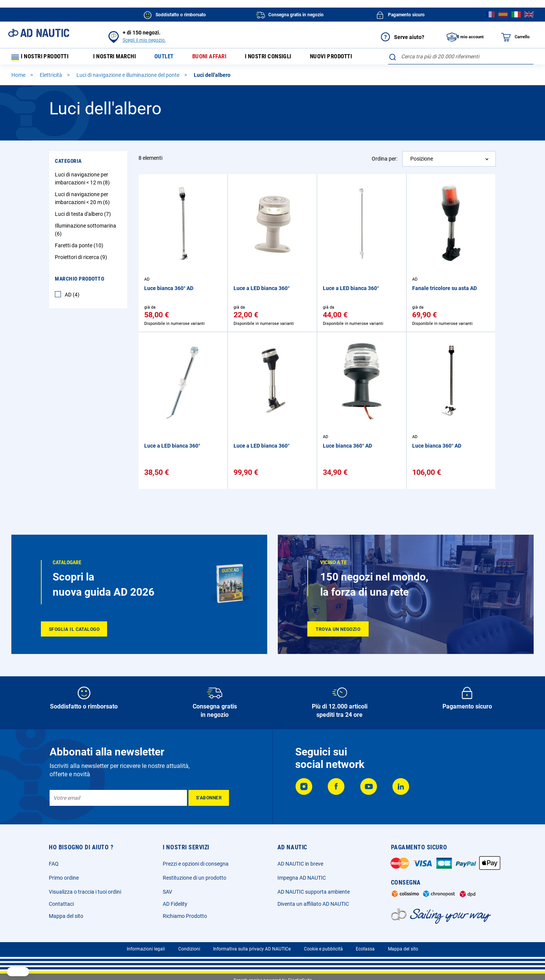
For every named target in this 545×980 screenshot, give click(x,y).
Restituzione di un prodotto (195, 878)
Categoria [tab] (68, 164)
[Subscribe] (209, 798)
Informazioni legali (146, 949)
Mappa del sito (66, 916)
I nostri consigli (282, 58)
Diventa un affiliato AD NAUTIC (313, 904)
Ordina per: (385, 162)
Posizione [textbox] (422, 162)
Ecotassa (365, 949)
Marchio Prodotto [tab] (79, 282)
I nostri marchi (119, 58)
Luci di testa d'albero (84, 217)
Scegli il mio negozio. (144, 40)
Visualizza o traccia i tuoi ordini (85, 892)
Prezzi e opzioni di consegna (196, 864)
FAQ (54, 864)
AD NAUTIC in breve (300, 864)
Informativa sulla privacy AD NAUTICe (252, 949)
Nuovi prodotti (348, 58)
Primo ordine (64, 878)
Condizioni (189, 949)
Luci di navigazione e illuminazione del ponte (128, 78)
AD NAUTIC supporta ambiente (314, 892)
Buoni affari (219, 58)
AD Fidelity (175, 904)
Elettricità (51, 78)
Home (19, 78)
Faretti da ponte (80, 249)
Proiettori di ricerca (82, 261)
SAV (167, 892)
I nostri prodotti (44, 58)
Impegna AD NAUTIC (302, 878)
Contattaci (61, 904)
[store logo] (39, 33)
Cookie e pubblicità (323, 949)
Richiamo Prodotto (185, 916)
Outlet (171, 58)
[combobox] (461, 56)
